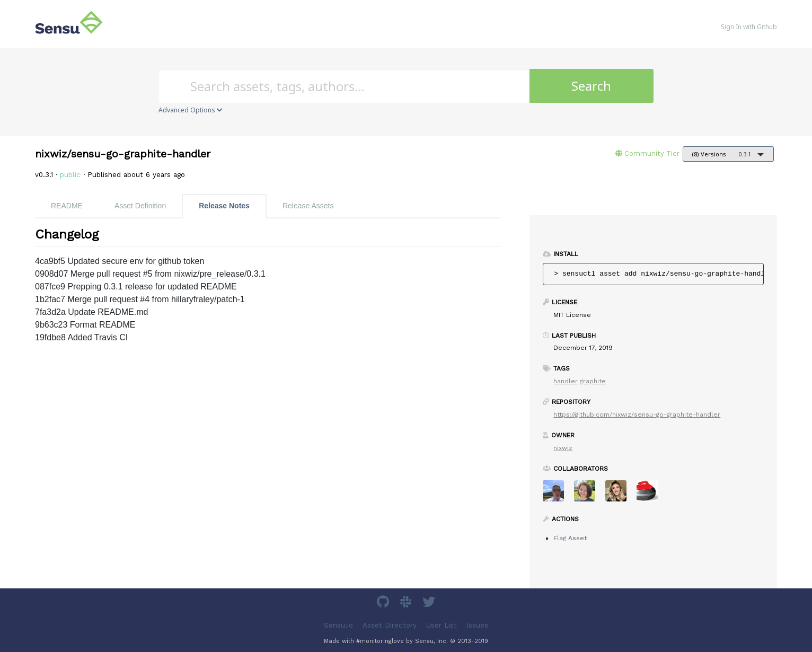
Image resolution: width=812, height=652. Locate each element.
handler (566, 381)
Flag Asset (570, 538)
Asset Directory (390, 625)
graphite (593, 381)
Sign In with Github (749, 27)
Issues (477, 625)
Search (591, 86)
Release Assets (308, 206)
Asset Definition (140, 206)
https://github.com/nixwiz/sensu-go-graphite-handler (637, 415)
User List (442, 625)
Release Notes (224, 206)
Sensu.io (338, 625)
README (67, 206)
